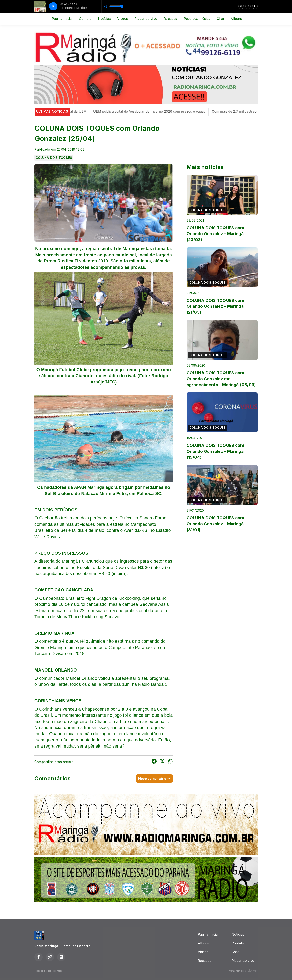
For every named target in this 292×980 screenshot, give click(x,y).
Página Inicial (62, 19)
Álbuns (236, 19)
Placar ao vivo (146, 19)
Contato (85, 19)
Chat (220, 19)
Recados (170, 19)
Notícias (104, 19)
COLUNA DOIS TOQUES (54, 158)
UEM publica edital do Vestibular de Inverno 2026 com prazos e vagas (153, 111)
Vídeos (122, 19)
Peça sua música (197, 19)
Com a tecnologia (243, 971)
